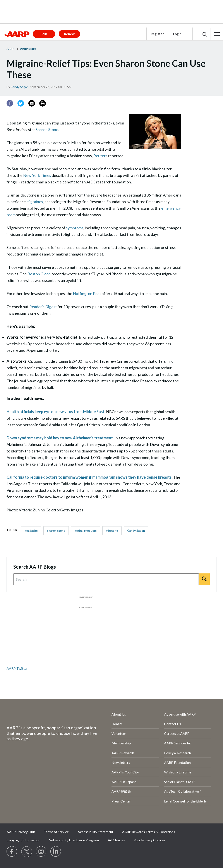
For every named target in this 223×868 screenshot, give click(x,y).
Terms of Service (56, 832)
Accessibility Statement (95, 832)
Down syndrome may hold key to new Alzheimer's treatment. (60, 438)
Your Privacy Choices (149, 840)
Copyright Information (23, 840)
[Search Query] (106, 579)
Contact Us (173, 724)
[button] (217, 34)
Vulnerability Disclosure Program (74, 840)
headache (31, 531)
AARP (10, 49)
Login (177, 34)
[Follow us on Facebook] (12, 852)
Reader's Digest (43, 307)
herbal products (86, 531)
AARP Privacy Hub (21, 832)
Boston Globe (39, 274)
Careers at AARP (177, 733)
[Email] (32, 103)
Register (157, 34)
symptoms (75, 228)
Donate (117, 724)
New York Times (37, 175)
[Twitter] (21, 103)
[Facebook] (10, 103)
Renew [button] (69, 34)
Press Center (121, 801)
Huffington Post (87, 293)
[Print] (43, 103)
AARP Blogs (28, 49)
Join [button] (44, 34)
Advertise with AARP (180, 714)
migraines (35, 202)
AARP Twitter (17, 668)
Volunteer (119, 733)
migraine (112, 531)
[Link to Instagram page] (41, 852)
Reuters (100, 156)
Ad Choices (116, 840)
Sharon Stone (47, 129)
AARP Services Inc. (178, 743)
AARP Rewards (123, 753)
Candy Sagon (20, 87)
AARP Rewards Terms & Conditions (148, 832)
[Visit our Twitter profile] (27, 852)
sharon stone (56, 531)
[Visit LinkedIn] (56, 852)
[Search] (204, 579)
